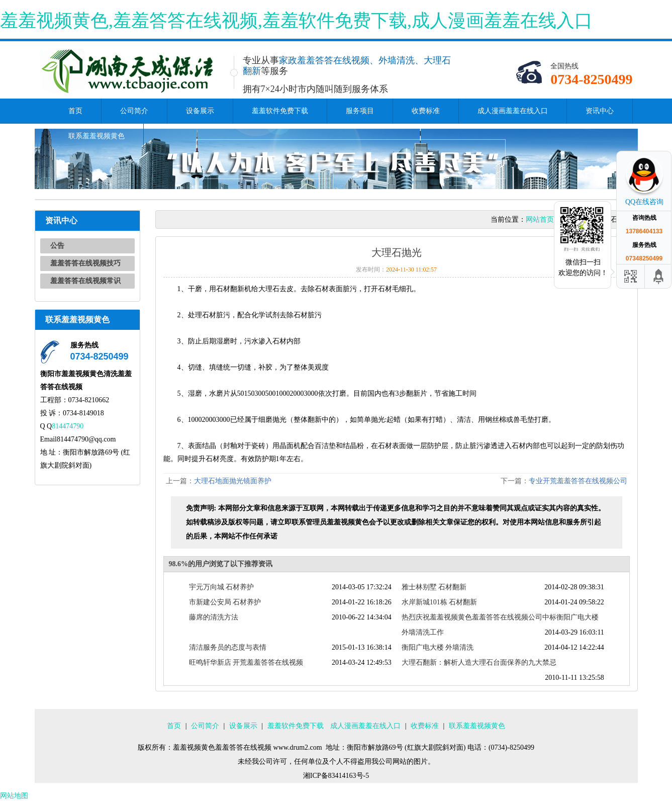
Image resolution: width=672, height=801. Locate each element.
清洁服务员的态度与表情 (228, 647)
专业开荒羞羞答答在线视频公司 (578, 481)
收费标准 (426, 111)
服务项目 (360, 111)
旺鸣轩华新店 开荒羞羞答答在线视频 (246, 662)
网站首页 (540, 219)
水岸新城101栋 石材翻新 (440, 602)
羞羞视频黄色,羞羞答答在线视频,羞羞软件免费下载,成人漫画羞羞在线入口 (296, 21)
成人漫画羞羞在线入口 (513, 111)
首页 (75, 111)
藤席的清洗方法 (214, 617)
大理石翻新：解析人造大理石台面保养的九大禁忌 (479, 662)
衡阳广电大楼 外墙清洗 (438, 647)
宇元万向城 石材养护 (222, 587)
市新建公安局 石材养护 (225, 602)
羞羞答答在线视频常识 (85, 281)
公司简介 (134, 111)
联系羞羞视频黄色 (97, 136)
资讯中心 (600, 111)
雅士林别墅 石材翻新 (434, 587)
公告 (57, 246)
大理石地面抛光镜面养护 (233, 481)
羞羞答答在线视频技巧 (85, 263)
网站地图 (14, 796)
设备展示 (200, 111)
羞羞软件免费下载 (280, 111)
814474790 (68, 426)
